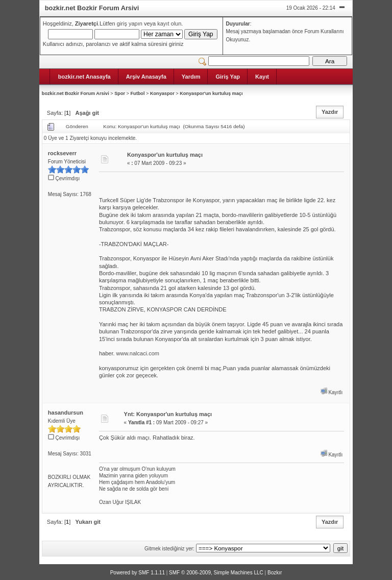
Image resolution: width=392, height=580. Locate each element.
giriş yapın (130, 23)
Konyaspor (162, 93)
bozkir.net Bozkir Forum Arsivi (76, 93)
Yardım (191, 77)
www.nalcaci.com (138, 353)
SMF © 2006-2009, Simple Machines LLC (216, 573)
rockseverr (62, 153)
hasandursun (66, 413)
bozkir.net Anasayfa (84, 77)
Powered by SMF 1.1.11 (138, 573)
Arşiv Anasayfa (146, 77)
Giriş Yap (228, 77)
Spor (120, 93)
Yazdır (330, 112)
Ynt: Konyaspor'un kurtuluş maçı (168, 414)
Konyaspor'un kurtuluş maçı (211, 93)
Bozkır (275, 573)
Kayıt (262, 77)
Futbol (137, 93)
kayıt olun (169, 23)
